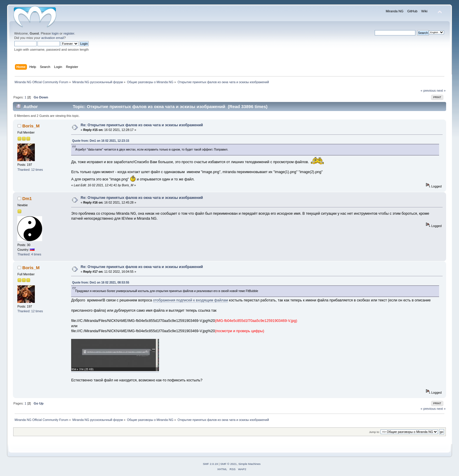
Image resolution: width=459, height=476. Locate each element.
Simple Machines (249, 464)
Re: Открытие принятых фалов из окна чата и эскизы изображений (142, 125)
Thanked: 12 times (30, 170)
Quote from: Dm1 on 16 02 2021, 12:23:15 (101, 141)
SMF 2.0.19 (210, 464)
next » (441, 91)
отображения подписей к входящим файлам (191, 300)
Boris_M (31, 126)
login (55, 33)
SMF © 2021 (229, 464)
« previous (428, 91)
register (69, 33)
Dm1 (27, 198)
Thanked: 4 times (29, 254)
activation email (53, 38)
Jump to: (375, 432)
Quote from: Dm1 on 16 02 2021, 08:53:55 (101, 283)
